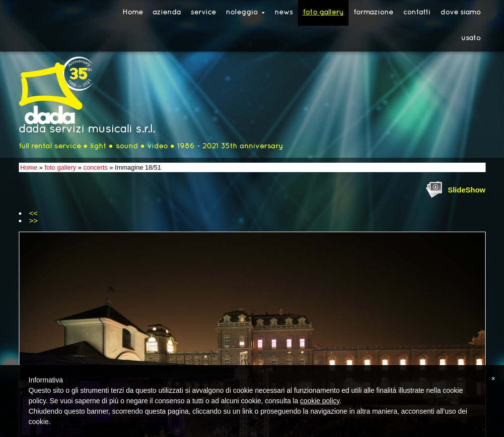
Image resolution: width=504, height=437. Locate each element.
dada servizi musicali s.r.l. (87, 130)
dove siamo (461, 13)
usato (471, 38)
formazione (373, 13)
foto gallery (323, 13)
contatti (417, 13)
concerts (96, 167)
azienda (167, 13)
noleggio (245, 13)
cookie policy (320, 401)
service (203, 13)
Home (133, 13)
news (284, 13)
